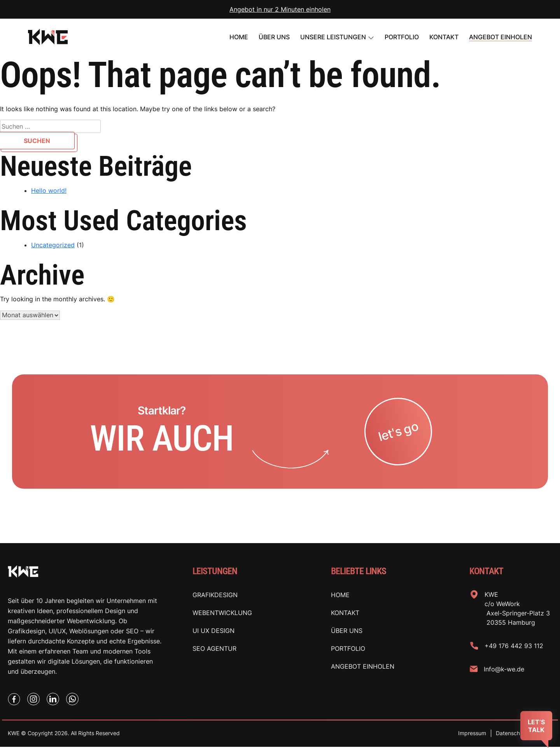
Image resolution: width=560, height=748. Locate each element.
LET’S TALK (536, 726)
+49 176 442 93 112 (514, 647)
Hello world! (49, 190)
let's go (399, 432)
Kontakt (444, 37)
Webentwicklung (222, 613)
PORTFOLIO (402, 37)
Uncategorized (53, 245)
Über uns (274, 37)
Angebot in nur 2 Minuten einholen (280, 9)
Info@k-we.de (504, 670)
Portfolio (348, 649)
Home (239, 37)
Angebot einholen (500, 37)
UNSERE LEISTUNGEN (333, 37)
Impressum (472, 734)
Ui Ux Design (213, 631)
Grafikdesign (215, 596)
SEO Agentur (214, 649)
